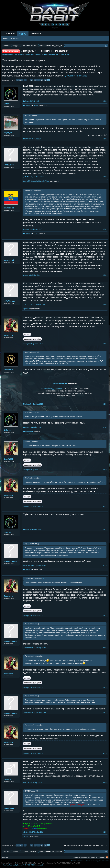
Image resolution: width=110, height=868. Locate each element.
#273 (105, 565)
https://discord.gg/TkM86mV (52, 389)
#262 (105, 139)
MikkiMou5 (8, 370)
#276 (105, 688)
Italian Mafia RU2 (60, 384)
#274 (105, 616)
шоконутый (9, 260)
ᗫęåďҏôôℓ (26, 309)
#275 (105, 648)
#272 (105, 530)
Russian (5, 857)
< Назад (20, 80)
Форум (23, 34)
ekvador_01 (9, 208)
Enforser (8, 104)
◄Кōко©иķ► (27, 105)
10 (35, 80)
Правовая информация (81, 857)
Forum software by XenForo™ (60, 863)
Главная (11, 34)
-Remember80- (28, 431)
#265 (105, 275)
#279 (105, 783)
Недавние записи (11, 39)
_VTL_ (36, 233)
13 (45, 80)
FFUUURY (8, 133)
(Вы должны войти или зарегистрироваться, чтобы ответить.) (86, 845)
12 (42, 80)
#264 (105, 229)
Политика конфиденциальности (97, 861)
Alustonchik (9, 809)
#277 (105, 713)
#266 (105, 304)
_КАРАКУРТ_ (10, 165)
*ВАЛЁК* (8, 779)
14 (49, 80)
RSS (107, 857)
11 (38, 80)
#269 (105, 427)
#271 (105, 506)
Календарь (36, 34)
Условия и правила (77, 861)
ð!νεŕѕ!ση (45, 181)
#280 (105, 832)
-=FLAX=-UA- (10, 301)
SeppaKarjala (36, 181)
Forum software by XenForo (21, 863)
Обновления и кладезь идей (24, 54)
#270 (105, 470)
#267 (105, 344)
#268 (105, 404)
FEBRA (56, 54)
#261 (105, 101)
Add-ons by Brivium (23, 865)
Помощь (94, 857)
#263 (105, 177)
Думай (36, 105)
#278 (105, 753)
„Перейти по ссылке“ (76, 76)
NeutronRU (27, 181)
